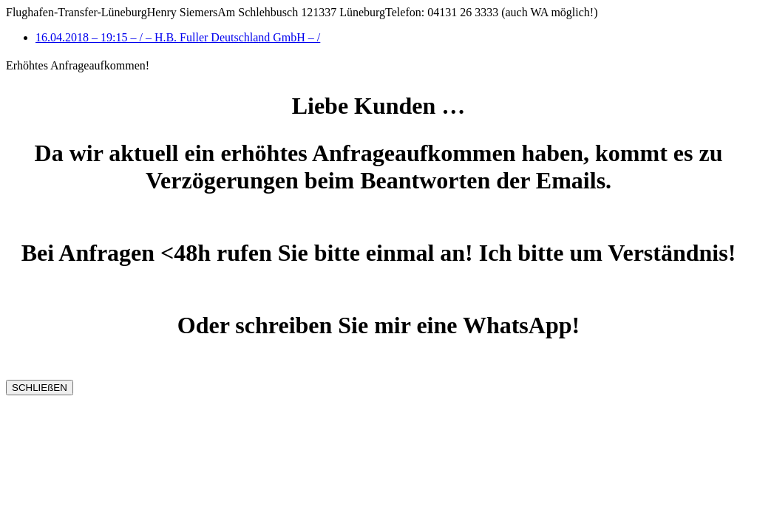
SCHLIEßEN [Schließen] (40, 388)
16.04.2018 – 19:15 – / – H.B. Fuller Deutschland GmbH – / (178, 37)
